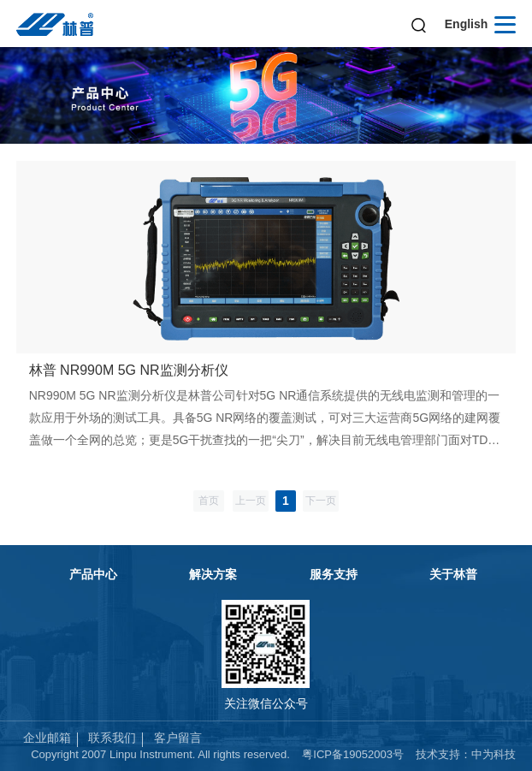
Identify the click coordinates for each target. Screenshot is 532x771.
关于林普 (453, 574)
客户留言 (178, 738)
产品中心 (93, 574)
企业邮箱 (47, 738)
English (467, 24)
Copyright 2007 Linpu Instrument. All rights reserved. (160, 754)
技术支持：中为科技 (466, 754)
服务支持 (334, 574)
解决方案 (213, 574)
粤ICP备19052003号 (353, 754)
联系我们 (112, 738)
